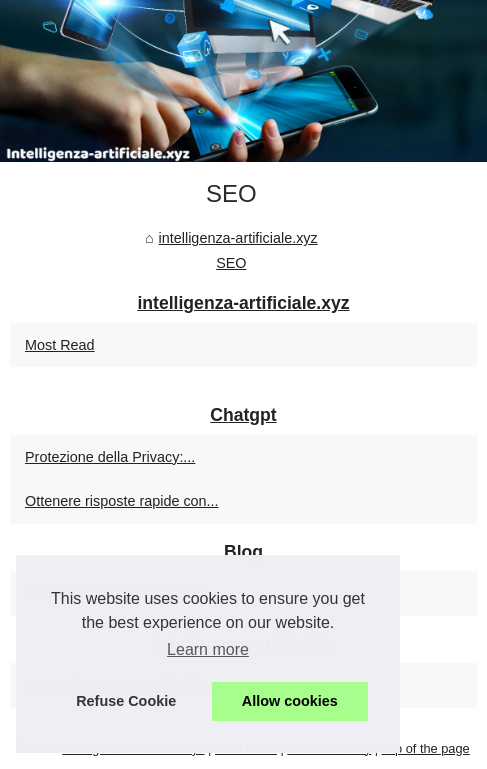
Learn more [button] (208, 649)
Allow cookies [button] (290, 701)
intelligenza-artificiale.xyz (238, 238)
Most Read (60, 345)
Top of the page (425, 748)
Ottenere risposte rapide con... (122, 501)
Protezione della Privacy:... (110, 457)
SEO (231, 263)
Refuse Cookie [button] (126, 701)
